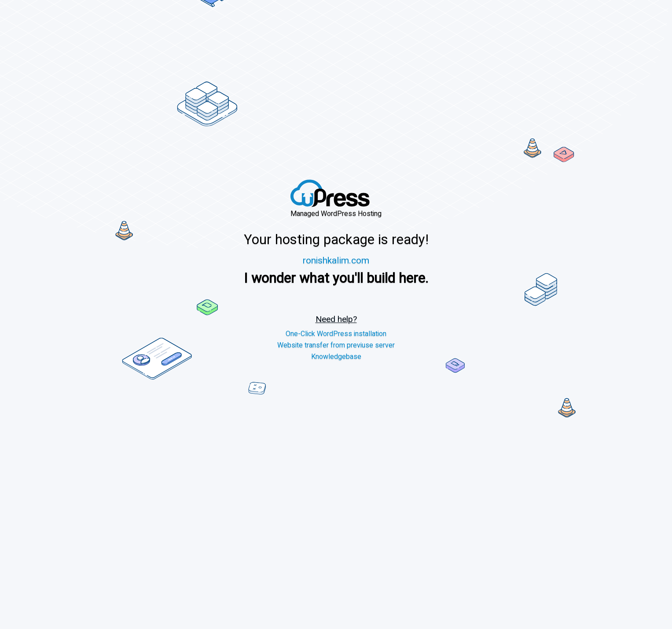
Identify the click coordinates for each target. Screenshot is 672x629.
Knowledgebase (336, 357)
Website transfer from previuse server (336, 346)
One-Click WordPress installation (336, 334)
